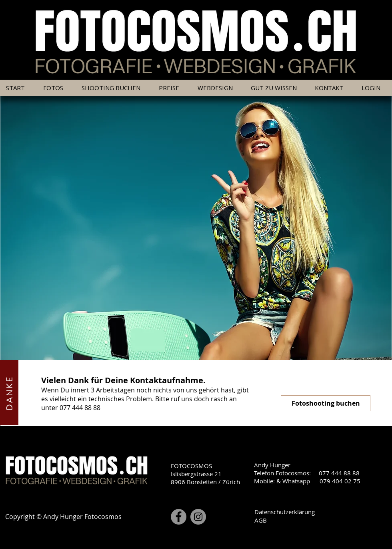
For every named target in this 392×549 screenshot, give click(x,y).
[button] (172, 88)
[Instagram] (198, 517)
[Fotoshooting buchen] (326, 403)
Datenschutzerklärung (285, 512)
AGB (261, 520)
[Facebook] (179, 517)
